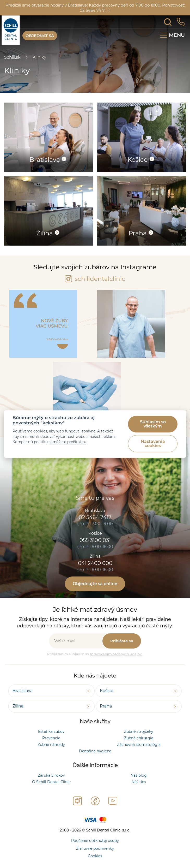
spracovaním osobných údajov (116, 654)
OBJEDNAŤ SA (40, 36)
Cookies (95, 856)
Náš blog (139, 775)
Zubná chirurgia (139, 738)
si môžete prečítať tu (68, 442)
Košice (107, 691)
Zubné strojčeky (139, 732)
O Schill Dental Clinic (51, 782)
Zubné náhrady (51, 745)
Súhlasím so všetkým (153, 424)
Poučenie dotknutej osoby (95, 841)
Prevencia (51, 738)
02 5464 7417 (95, 517)
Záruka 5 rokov (51, 775)
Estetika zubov (51, 732)
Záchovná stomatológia (139, 745)
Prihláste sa (122, 641)
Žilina (18, 706)
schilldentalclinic (95, 279)
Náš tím (139, 782)
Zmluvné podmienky (95, 848)
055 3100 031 (95, 540)
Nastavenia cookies (153, 444)
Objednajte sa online (95, 584)
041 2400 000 (95, 563)
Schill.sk (12, 57)
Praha (106, 706)
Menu (177, 35)
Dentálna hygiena (95, 751)
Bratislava (23, 691)
